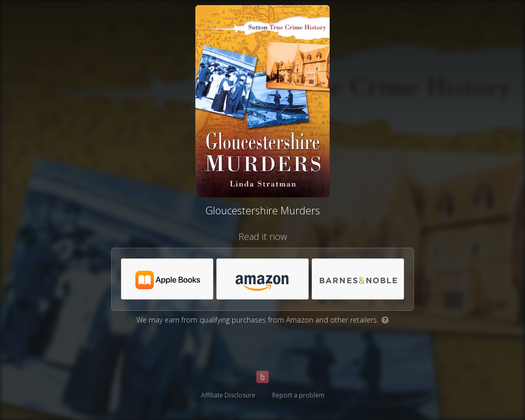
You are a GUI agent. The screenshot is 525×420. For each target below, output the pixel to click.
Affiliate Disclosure (228, 395)
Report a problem (298, 395)
